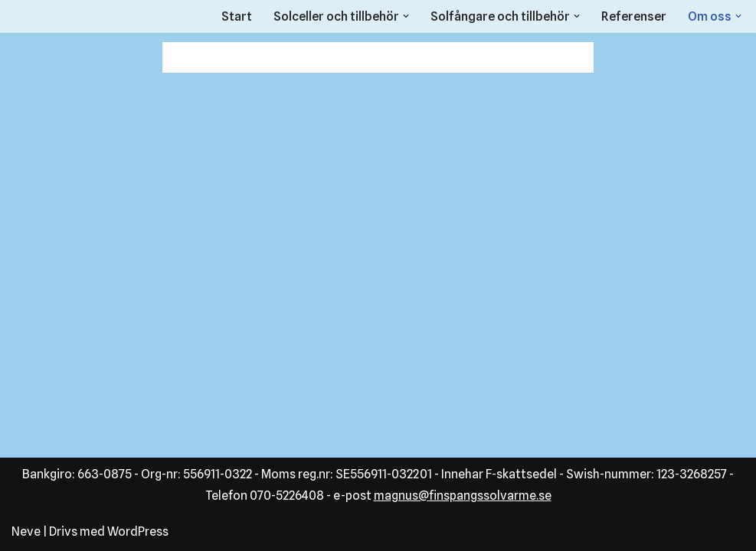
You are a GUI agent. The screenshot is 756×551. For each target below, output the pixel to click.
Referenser (634, 16)
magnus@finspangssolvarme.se (463, 496)
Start (237, 16)
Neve (26, 531)
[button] (406, 16)
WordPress (138, 531)
